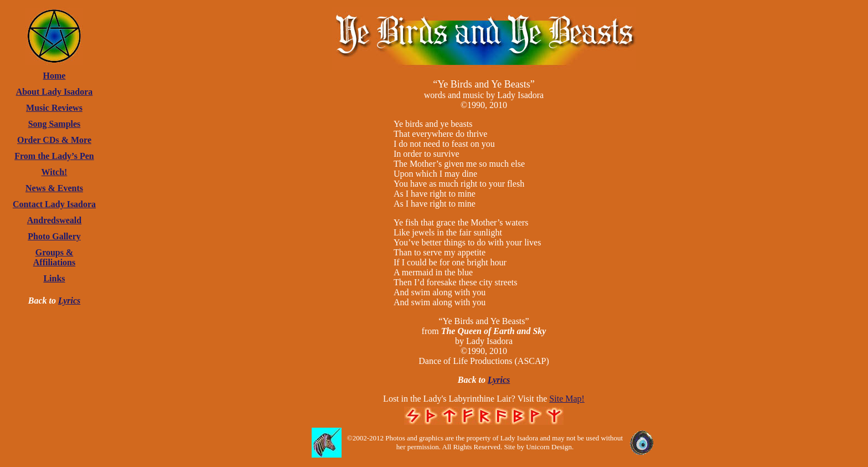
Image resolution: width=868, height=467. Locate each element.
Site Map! (567, 399)
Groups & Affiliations (54, 257)
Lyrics (69, 301)
